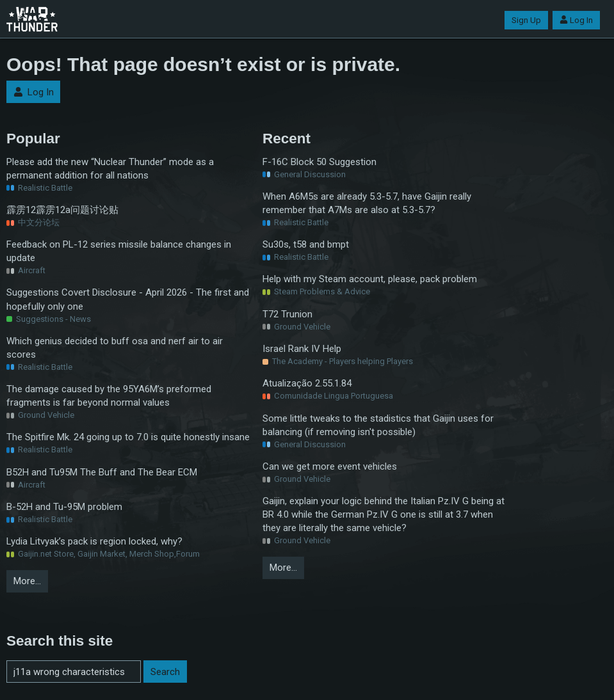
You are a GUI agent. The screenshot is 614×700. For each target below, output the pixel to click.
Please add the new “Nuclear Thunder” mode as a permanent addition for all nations (110, 169)
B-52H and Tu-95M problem (64, 507)
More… (27, 581)
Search (165, 672)
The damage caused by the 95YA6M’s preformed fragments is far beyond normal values (109, 396)
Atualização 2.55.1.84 (307, 383)
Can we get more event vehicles (330, 466)
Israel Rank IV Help (302, 349)
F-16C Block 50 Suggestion (319, 162)
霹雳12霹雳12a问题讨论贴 (62, 210)
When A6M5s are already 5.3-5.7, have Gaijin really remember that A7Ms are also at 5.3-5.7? (367, 203)
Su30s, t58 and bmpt (306, 244)
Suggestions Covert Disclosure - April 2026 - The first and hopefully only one (128, 299)
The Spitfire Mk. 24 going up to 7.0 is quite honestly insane (128, 437)
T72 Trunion (287, 314)
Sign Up (526, 20)
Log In (576, 20)
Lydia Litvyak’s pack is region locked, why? (94, 541)
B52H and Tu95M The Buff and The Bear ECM (102, 472)
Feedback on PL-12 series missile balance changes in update (119, 251)
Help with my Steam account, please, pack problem (370, 279)
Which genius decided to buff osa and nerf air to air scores (115, 348)
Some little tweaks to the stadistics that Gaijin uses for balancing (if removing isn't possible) (378, 425)
